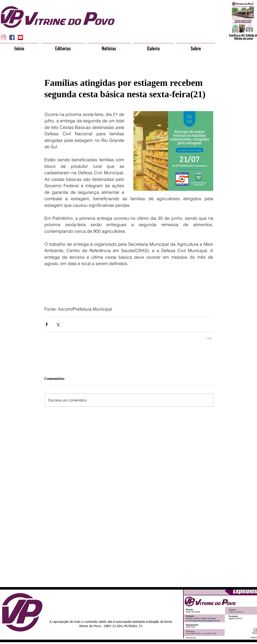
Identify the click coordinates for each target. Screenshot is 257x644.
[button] (63, 46)
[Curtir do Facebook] (120, 604)
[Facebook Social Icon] (12, 37)
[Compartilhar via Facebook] (47, 324)
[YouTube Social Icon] (20, 37)
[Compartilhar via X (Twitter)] (58, 324)
